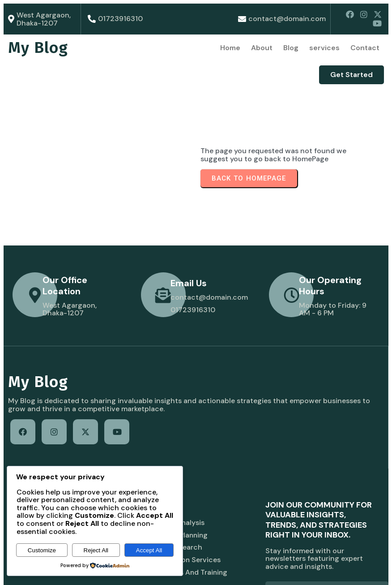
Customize (42, 550)
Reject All (96, 550)
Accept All (149, 550)
